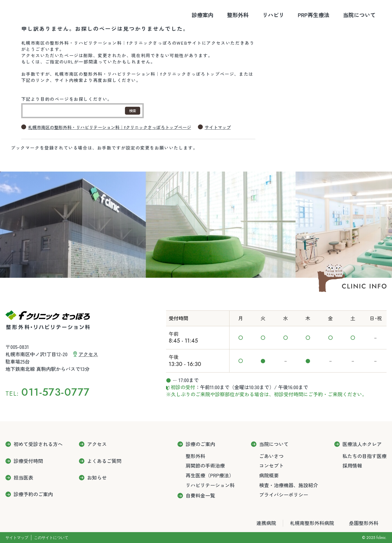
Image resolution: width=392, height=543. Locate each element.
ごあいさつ (271, 456)
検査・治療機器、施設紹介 (289, 485)
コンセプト (271, 465)
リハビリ (273, 15)
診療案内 (203, 15)
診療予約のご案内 (33, 494)
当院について (359, 15)
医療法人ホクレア (362, 444)
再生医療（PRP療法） (210, 475)
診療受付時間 (28, 461)
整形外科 (238, 15)
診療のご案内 (200, 444)
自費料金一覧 (200, 496)
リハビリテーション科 (210, 485)
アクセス (88, 354)
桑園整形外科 (364, 523)
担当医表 (23, 478)
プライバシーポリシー (284, 495)
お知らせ (97, 478)
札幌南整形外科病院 (312, 523)
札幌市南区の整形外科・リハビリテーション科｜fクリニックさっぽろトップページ (110, 127)
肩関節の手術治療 (205, 465)
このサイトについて (51, 538)
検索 (133, 111)
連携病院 (266, 523)
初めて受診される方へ (38, 444)
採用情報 (352, 465)
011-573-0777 (55, 392)
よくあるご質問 (104, 461)
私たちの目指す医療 (365, 456)
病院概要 (269, 475)
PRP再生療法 (314, 15)
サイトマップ (218, 127)
